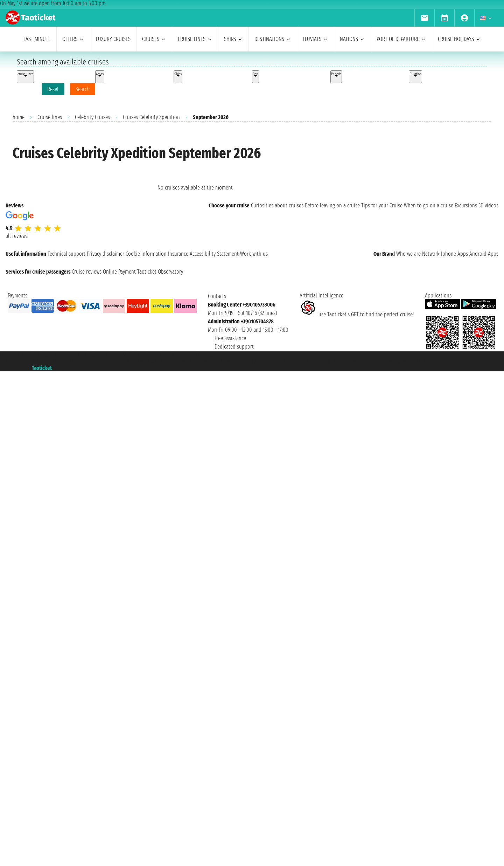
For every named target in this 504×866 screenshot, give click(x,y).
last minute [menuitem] (37, 39)
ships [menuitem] (233, 39)
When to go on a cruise (429, 205)
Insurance (178, 254)
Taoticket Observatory (160, 272)
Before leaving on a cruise (332, 205)
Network (431, 254)
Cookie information (146, 254)
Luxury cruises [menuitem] (113, 39)
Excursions (466, 205)
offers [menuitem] (73, 39)
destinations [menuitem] (273, 39)
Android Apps (484, 254)
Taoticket (42, 368)
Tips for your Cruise (382, 205)
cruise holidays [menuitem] (459, 39)
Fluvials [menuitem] (316, 39)
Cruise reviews (87, 272)
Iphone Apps (454, 254)
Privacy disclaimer (106, 254)
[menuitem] (424, 18)
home (19, 117)
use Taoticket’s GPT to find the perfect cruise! (357, 314)
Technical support (66, 254)
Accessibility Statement (214, 254)
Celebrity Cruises (92, 117)
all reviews (17, 236)
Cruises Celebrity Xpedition (151, 117)
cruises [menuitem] (154, 39)
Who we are (408, 254)
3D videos (488, 205)
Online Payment (119, 272)
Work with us (254, 254)
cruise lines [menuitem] (195, 39)
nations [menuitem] (352, 39)
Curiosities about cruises (277, 205)
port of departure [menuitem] (401, 39)
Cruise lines (50, 117)
